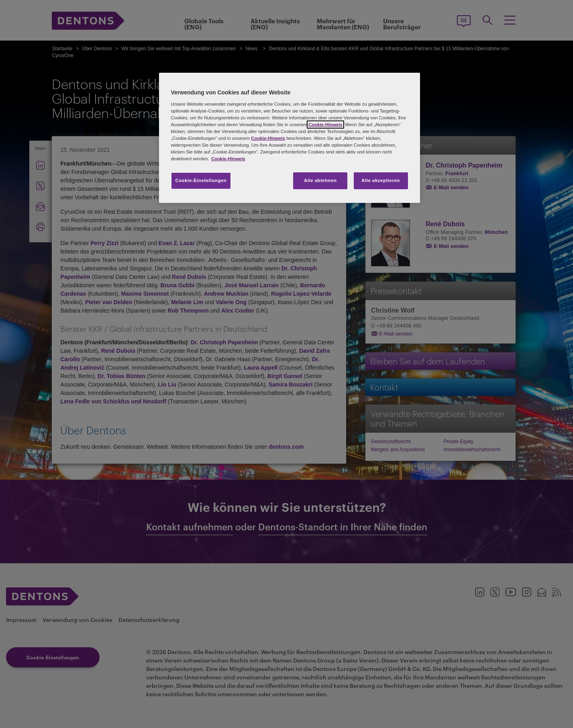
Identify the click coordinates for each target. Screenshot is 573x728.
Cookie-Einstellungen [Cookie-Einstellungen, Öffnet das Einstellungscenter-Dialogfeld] (201, 180)
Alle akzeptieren (381, 180)
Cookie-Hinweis (325, 125)
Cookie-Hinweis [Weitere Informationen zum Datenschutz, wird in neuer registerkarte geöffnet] (228, 159)
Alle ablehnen (320, 180)
